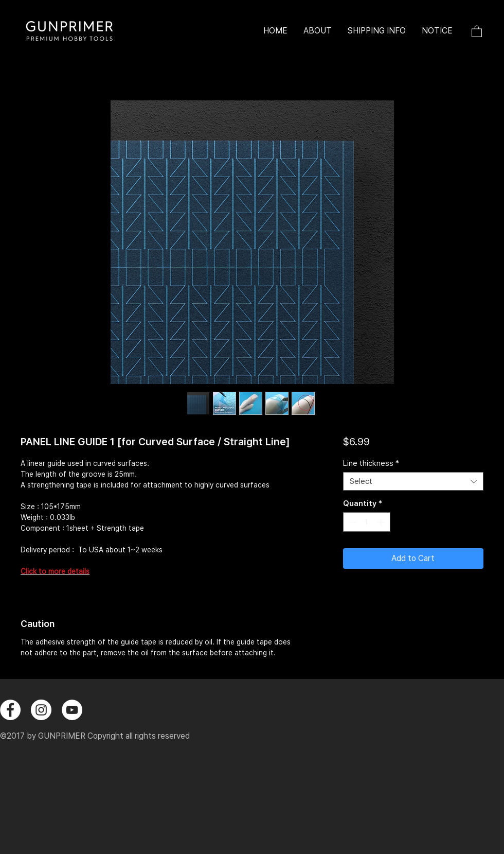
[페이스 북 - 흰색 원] (10, 710)
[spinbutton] (366, 522)
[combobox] (413, 481)
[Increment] (382, 522)
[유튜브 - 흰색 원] (72, 710)
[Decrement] (352, 522)
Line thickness (371, 463)
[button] (477, 31)
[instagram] (41, 710)
